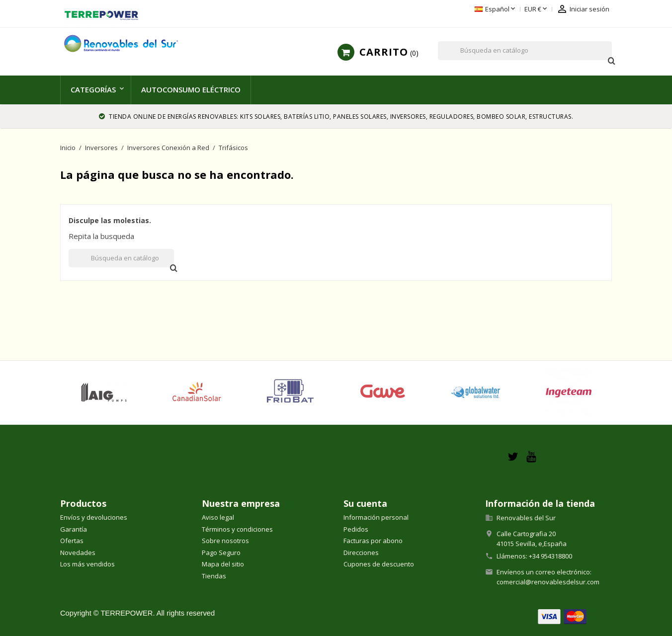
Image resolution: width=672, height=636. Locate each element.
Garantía (74, 529)
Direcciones (361, 553)
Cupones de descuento (379, 564)
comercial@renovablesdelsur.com (548, 582)
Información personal (376, 517)
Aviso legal (218, 517)
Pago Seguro (221, 553)
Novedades (78, 553)
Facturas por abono (373, 541)
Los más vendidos (87, 564)
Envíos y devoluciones (94, 517)
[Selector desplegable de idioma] (496, 9)
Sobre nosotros (225, 541)
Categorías (93, 89)
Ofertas (72, 541)
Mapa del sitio (223, 564)
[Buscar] (525, 51)
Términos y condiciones (237, 529)
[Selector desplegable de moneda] (537, 9)
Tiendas (214, 576)
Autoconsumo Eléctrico (191, 89)
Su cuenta (365, 503)
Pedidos (356, 529)
